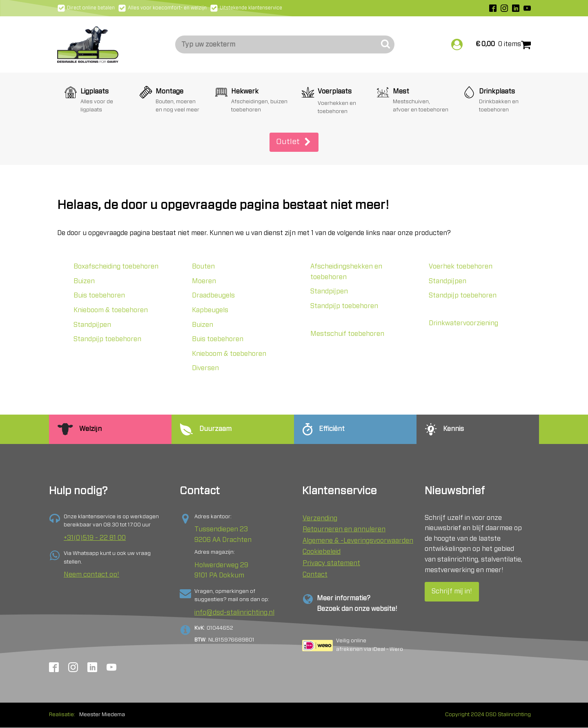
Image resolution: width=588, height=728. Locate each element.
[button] (294, 142)
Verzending (320, 518)
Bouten (203, 266)
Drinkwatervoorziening (463, 323)
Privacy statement (331, 563)
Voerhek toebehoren (461, 266)
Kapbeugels (210, 310)
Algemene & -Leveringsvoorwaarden (358, 541)
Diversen (205, 368)
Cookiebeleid (322, 552)
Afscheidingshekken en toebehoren (346, 272)
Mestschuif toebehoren (347, 334)
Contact (315, 575)
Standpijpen (92, 325)
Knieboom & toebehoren (111, 310)
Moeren (204, 281)
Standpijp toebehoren (107, 339)
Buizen (84, 281)
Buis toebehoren (99, 295)
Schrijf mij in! (452, 591)
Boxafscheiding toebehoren (116, 266)
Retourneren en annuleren (344, 529)
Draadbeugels (213, 295)
